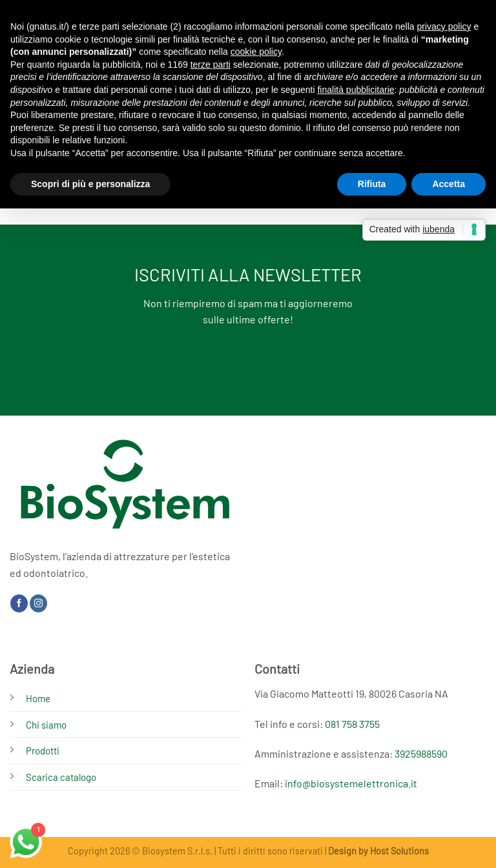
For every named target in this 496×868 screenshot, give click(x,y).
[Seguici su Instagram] (38, 603)
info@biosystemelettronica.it (351, 783)
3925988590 (421, 753)
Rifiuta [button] (372, 184)
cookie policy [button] (256, 52)
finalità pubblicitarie (356, 90)
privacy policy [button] (444, 26)
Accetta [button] (449, 184)
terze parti (211, 65)
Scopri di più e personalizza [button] (90, 184)
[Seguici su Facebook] (19, 603)
